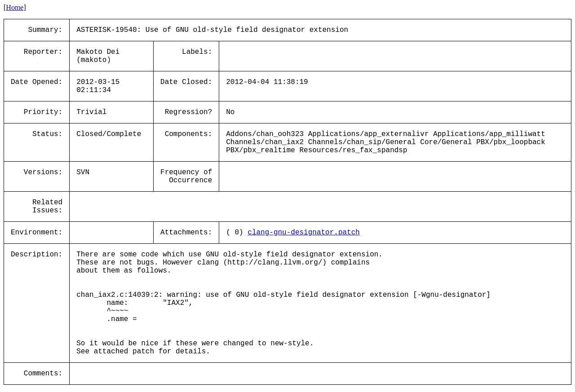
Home (15, 7)
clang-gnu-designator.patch (304, 233)
